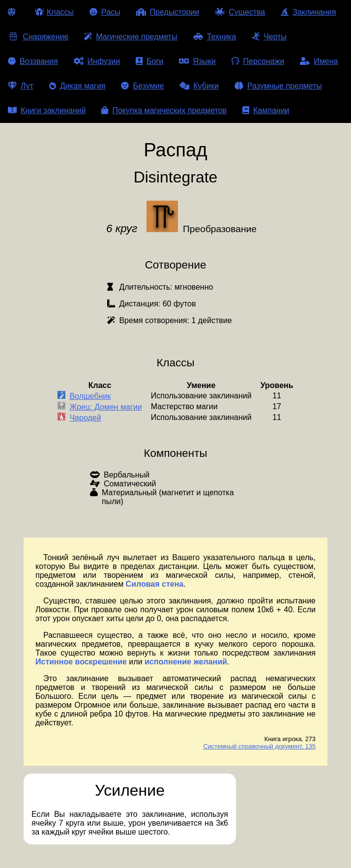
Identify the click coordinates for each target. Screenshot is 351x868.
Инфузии (97, 61)
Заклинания (308, 12)
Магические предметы (131, 37)
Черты (269, 37)
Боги (149, 61)
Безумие (142, 86)
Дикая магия (77, 86)
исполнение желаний (186, 662)
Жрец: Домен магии (105, 407)
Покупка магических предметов (164, 110)
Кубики (199, 86)
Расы (105, 12)
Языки (197, 61)
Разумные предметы (278, 86)
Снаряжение (38, 37)
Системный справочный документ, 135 (259, 746)
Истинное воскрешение (81, 662)
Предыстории (168, 12)
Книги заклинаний (47, 110)
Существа (240, 12)
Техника (215, 37)
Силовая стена (155, 584)
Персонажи (258, 61)
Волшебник (90, 396)
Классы (54, 12)
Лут (21, 86)
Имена (319, 61)
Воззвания (33, 61)
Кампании (266, 110)
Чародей (85, 418)
